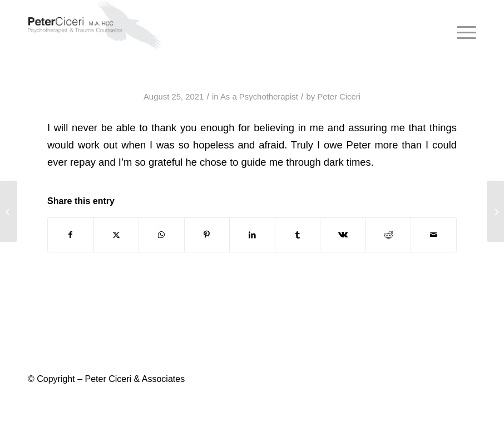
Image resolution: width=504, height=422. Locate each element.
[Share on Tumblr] (298, 235)
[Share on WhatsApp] (162, 235)
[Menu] (464, 33)
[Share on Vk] (343, 235)
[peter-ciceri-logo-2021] (95, 33)
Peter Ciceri (339, 97)
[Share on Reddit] (389, 235)
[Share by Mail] (434, 235)
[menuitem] (464, 33)
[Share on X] (117, 235)
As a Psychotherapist (259, 97)
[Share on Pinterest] (207, 235)
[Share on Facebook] (71, 235)
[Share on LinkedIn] (252, 235)
